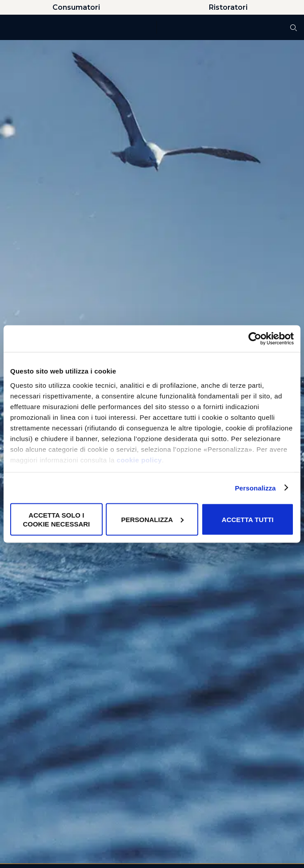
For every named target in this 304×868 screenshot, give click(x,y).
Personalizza (255, 488)
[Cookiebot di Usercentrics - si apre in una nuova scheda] (255, 339)
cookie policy (140, 460)
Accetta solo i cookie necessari (56, 520)
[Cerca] (294, 28)
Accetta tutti (248, 519)
